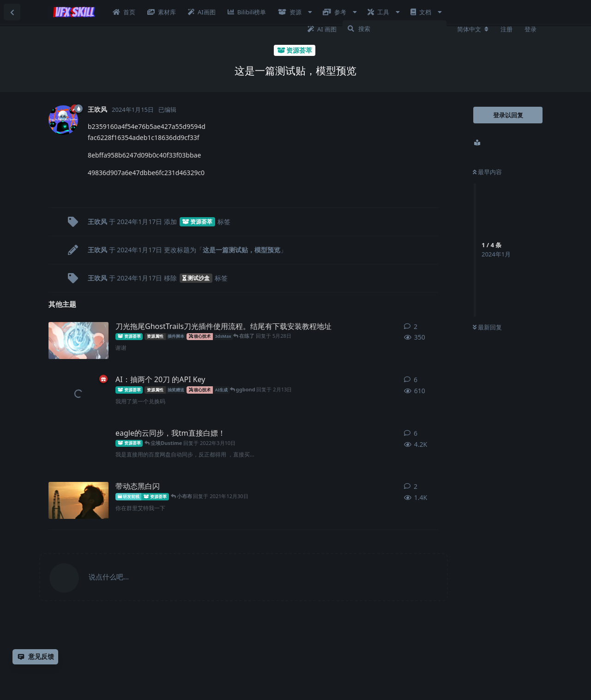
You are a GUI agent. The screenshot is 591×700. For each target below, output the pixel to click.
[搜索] (395, 29)
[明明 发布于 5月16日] (78, 341)
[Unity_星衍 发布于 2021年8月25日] (78, 447)
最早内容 (487, 172)
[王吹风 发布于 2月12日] (78, 394)
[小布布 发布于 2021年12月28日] (78, 500)
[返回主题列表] (12, 12)
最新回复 (487, 327)
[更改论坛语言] (473, 29)
